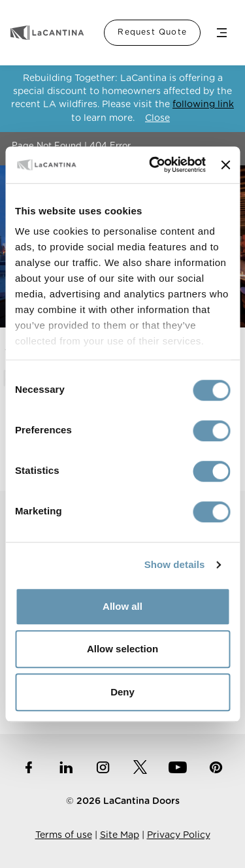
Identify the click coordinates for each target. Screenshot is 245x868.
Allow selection (122, 649)
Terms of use (64, 835)
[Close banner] (225, 165)
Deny (122, 692)
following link (203, 105)
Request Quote (152, 32)
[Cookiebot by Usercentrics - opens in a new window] (154, 165)
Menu (221, 33)
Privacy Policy (179, 835)
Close (157, 118)
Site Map (120, 835)
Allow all (122, 606)
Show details (175, 564)
